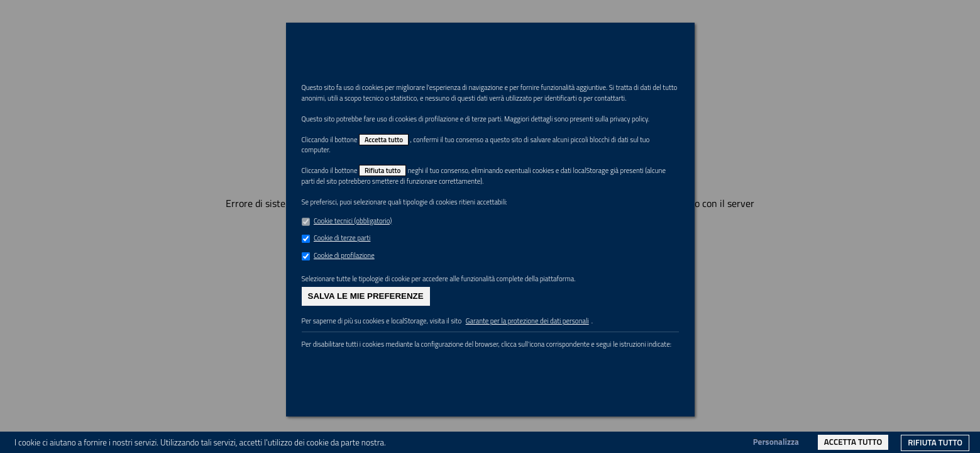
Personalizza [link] (776, 442)
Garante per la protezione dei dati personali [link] (568, 380)
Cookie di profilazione (350, 307)
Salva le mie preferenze (366, 353)
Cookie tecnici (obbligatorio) (360, 270)
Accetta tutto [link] (853, 442)
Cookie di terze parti (347, 288)
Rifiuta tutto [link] (935, 442)
